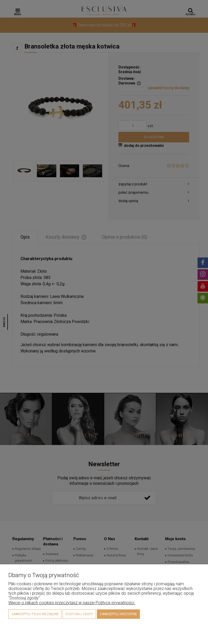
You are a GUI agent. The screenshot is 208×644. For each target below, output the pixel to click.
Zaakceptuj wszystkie (118, 614)
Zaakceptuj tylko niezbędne (35, 614)
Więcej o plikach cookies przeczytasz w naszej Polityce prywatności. (72, 603)
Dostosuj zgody (79, 614)
